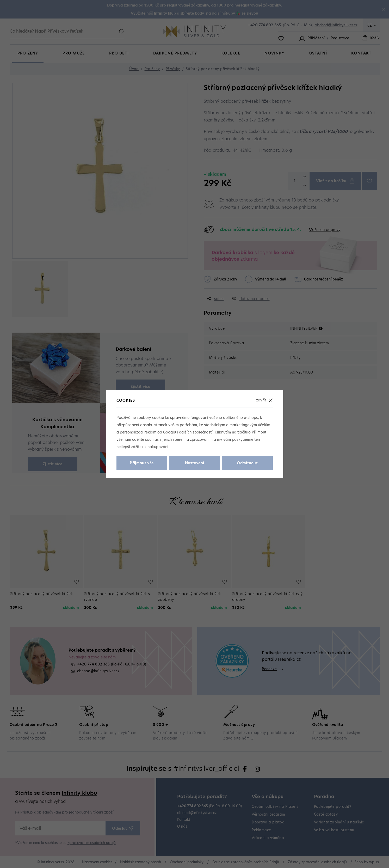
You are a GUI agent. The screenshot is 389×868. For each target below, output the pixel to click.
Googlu (169, 432)
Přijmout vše (142, 463)
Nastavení (195, 463)
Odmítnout (247, 463)
